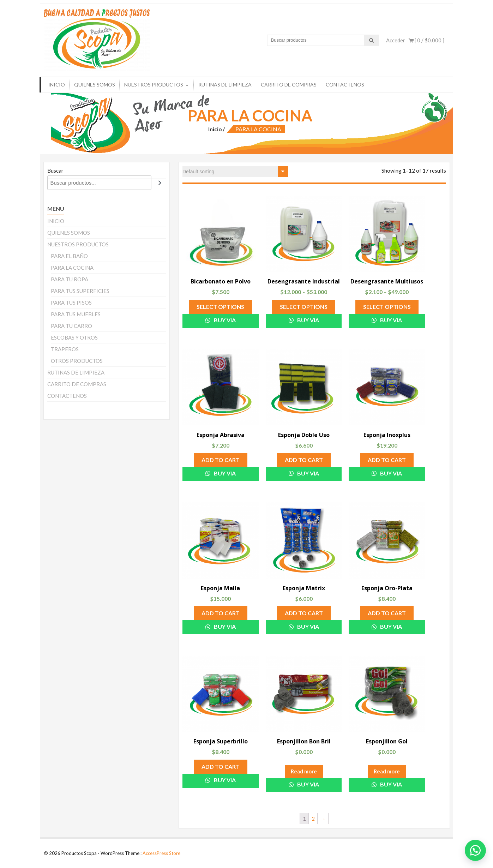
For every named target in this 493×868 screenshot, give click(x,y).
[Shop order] (235, 172)
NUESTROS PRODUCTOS (154, 85)
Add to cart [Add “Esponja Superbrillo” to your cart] (221, 767)
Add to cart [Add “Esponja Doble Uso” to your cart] (304, 460)
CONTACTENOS (345, 85)
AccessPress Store (161, 853)
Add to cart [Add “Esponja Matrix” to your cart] (304, 613)
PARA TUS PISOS (71, 303)
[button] (475, 850)
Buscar (55, 170)
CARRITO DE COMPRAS (289, 85)
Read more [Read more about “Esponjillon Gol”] (387, 771)
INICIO (57, 85)
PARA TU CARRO (71, 326)
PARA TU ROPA (70, 279)
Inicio (215, 129)
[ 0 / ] (426, 40)
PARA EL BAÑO (69, 256)
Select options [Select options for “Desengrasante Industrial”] (304, 307)
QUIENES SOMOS (95, 85)
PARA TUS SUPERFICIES (80, 291)
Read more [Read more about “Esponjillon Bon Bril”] (304, 771)
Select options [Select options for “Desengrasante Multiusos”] (387, 307)
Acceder (396, 40)
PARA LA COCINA (72, 268)
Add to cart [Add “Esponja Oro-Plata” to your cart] (387, 613)
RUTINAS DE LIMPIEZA (225, 85)
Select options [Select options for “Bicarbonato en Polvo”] (220, 307)
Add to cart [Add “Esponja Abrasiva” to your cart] (221, 460)
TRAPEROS (65, 349)
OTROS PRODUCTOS (77, 361)
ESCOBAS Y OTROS (74, 337)
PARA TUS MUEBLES (76, 314)
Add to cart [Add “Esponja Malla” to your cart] (221, 613)
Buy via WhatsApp (221, 322)
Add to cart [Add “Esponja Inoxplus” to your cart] (387, 460)
